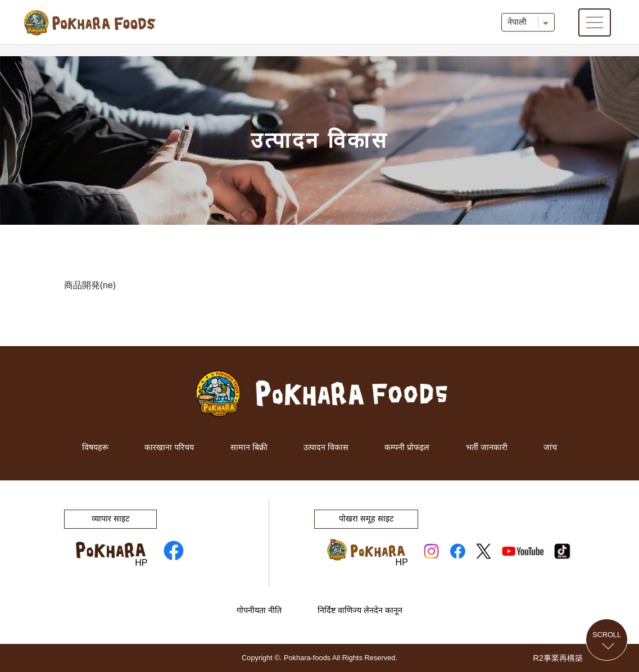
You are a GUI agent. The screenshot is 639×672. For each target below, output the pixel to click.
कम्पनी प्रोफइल (407, 447)
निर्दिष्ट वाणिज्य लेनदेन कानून (360, 610)
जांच (550, 447)
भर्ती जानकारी (487, 447)
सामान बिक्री (249, 447)
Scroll (607, 634)
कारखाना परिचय (169, 447)
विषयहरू (95, 447)
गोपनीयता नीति (259, 610)
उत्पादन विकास (326, 447)
